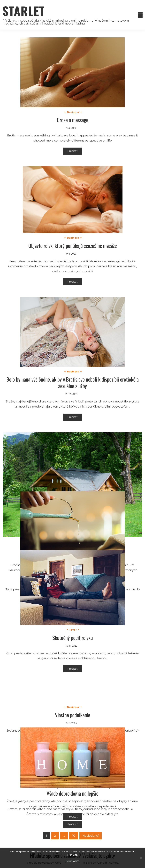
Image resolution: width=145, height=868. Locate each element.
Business (73, 112)
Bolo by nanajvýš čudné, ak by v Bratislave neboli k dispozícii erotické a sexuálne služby (72, 382)
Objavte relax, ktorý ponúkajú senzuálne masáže (73, 246)
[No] (141, 858)
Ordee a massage (72, 120)
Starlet (24, 11)
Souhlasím (73, 861)
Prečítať (72, 151)
